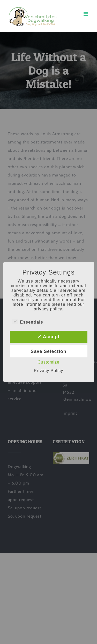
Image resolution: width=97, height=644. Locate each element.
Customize (48, 362)
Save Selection (48, 351)
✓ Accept (49, 337)
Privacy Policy (49, 371)
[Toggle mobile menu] (86, 14)
